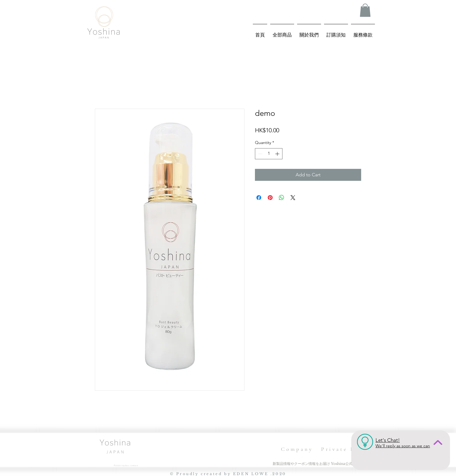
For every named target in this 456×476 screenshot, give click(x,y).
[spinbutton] (269, 154)
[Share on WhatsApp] (282, 198)
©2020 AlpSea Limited (126, 466)
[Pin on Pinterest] (270, 198)
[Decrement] (260, 154)
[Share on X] (293, 198)
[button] (365, 10)
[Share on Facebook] (259, 198)
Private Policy (347, 449)
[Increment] (278, 154)
